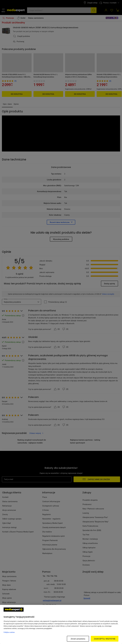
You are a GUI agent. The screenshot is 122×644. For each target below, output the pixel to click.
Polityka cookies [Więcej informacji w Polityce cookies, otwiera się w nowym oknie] (9, 632)
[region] (61, 624)
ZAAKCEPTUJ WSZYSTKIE (105, 639)
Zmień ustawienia (78, 639)
